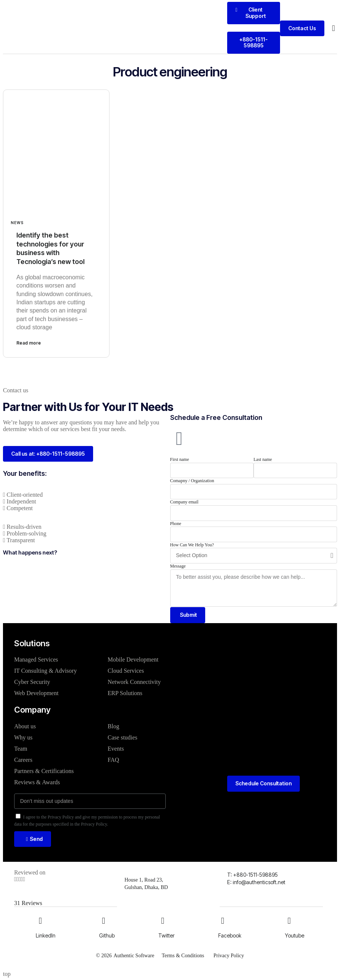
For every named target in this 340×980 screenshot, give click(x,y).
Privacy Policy (229, 955)
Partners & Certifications (44, 771)
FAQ (113, 760)
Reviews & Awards (37, 782)
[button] (333, 29)
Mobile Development (133, 659)
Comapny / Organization (192, 481)
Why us (23, 737)
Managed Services (36, 659)
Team (21, 749)
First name (180, 459)
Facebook (230, 935)
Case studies (123, 737)
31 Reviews (28, 903)
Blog (113, 726)
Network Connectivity (134, 682)
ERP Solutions (125, 693)
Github (107, 935)
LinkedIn (46, 935)
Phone (176, 524)
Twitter (166, 935)
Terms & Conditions (183, 955)
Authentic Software (134, 955)
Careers (23, 760)
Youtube (295, 935)
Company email (184, 502)
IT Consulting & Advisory (45, 671)
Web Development (36, 693)
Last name (263, 459)
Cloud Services (126, 671)
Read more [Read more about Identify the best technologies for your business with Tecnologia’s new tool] (29, 343)
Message (178, 566)
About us (25, 726)
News (17, 223)
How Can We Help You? (192, 545)
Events (116, 749)
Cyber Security (32, 682)
